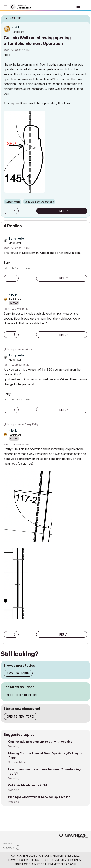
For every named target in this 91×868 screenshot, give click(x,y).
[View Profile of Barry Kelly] (16, 239)
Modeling (14, 746)
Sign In (85, 7)
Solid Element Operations (39, 202)
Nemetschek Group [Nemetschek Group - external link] (63, 864)
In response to (19, 349)
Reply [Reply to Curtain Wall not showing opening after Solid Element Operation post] (64, 211)
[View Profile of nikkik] (16, 27)
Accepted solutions (22, 695)
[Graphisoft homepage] (74, 836)
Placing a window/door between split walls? (39, 797)
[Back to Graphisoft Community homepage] (22, 6)
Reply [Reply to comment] (64, 278)
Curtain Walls (13, 202)
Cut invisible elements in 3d (27, 785)
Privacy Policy (18, 860)
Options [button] (85, 17)
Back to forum (18, 673)
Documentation (17, 762)
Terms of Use (39, 860)
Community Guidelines (66, 860)
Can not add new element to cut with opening (40, 742)
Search (66, 7)
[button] (25, 152)
